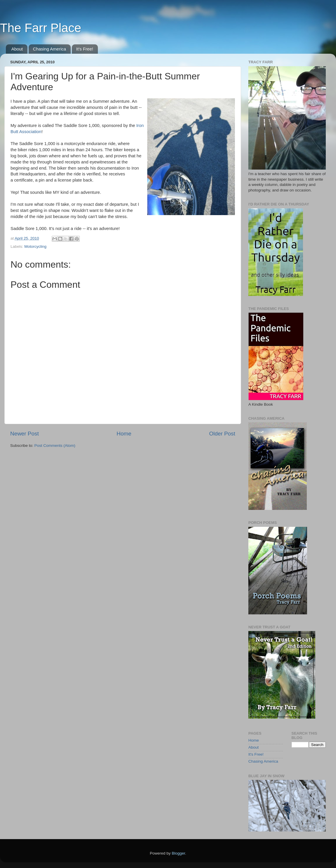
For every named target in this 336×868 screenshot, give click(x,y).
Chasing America (50, 49)
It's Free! (85, 49)
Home (124, 434)
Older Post (222, 434)
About (17, 49)
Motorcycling (35, 246)
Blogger (179, 853)
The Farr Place (41, 28)
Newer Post (25, 434)
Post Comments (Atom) (55, 446)
